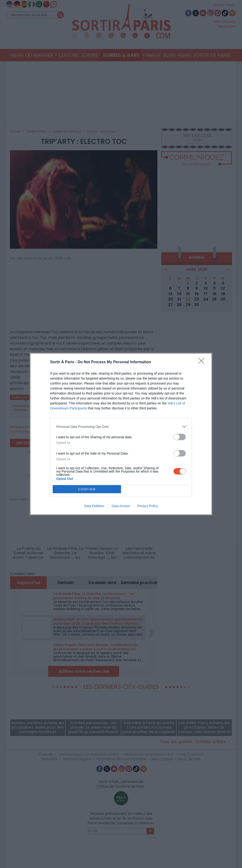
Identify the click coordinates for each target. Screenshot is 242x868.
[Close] (203, 362)
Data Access (121, 506)
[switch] (180, 437)
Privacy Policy (148, 506)
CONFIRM (87, 489)
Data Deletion (94, 506)
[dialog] (121, 434)
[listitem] (121, 427)
